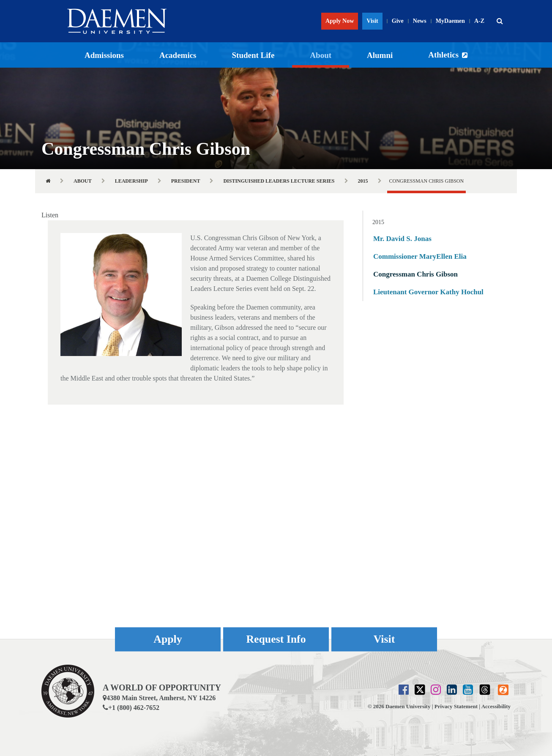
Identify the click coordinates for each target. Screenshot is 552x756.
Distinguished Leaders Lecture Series (279, 181)
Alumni (380, 55)
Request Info (276, 639)
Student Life (253, 55)
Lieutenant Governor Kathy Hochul (428, 292)
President (186, 181)
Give (398, 21)
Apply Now (340, 21)
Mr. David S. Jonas (402, 239)
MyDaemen (450, 21)
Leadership (131, 181)
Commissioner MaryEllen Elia (420, 256)
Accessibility (496, 706)
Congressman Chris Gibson (415, 274)
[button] (500, 21)
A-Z (479, 21)
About (321, 55)
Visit (372, 21)
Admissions (104, 55)
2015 (363, 181)
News (420, 21)
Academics (178, 55)
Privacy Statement (456, 706)
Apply (168, 639)
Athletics (443, 55)
